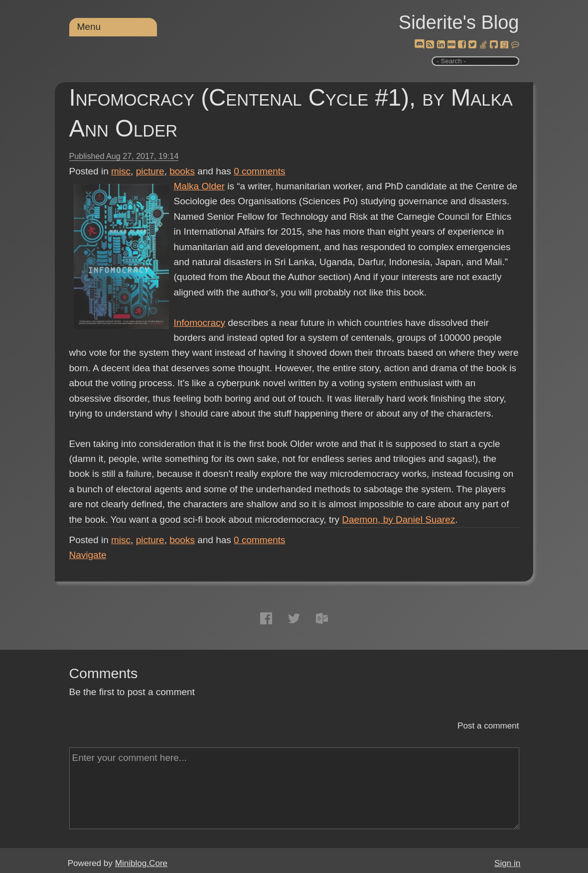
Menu (89, 27)
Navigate (88, 555)
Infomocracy (200, 323)
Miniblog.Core (141, 863)
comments (260, 171)
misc (121, 171)
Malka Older (199, 186)
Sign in (507, 863)
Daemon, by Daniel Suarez (398, 519)
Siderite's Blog (459, 22)
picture (150, 171)
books (182, 171)
